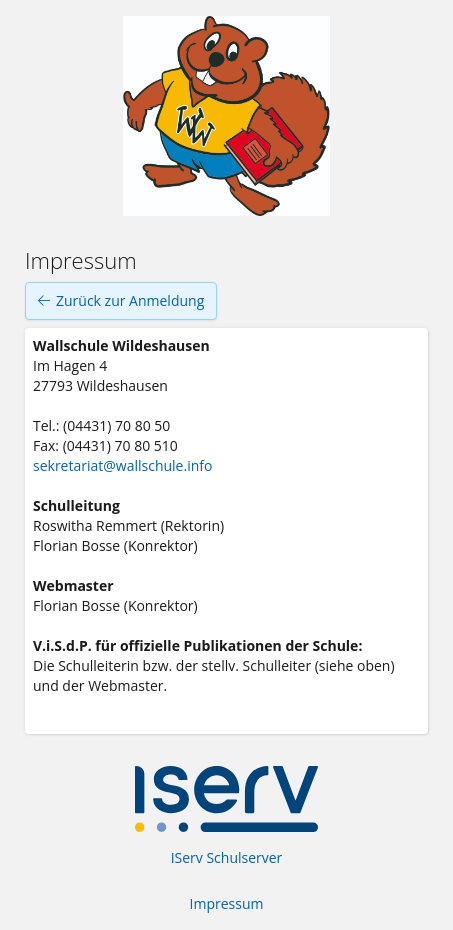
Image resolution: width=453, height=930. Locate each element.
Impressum (227, 903)
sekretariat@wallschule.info (122, 465)
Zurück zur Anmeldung (121, 301)
